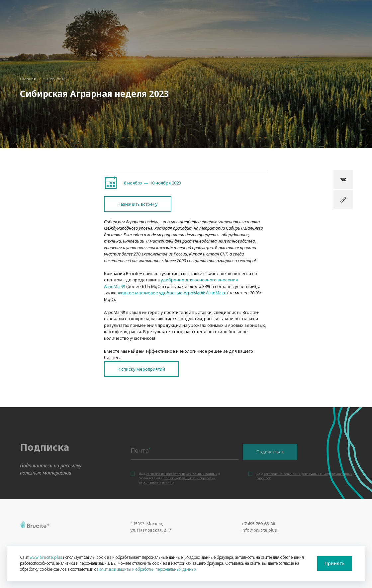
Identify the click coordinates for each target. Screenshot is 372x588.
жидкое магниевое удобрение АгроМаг (159, 293)
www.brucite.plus (46, 557)
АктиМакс (216, 293)
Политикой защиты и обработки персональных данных (147, 569)
